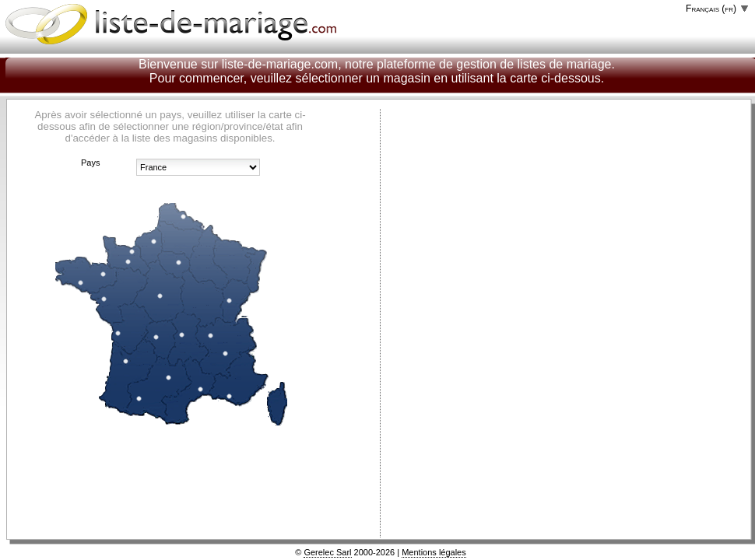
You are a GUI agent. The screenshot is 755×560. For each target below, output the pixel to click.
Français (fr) (711, 9)
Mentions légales (434, 552)
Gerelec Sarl (327, 552)
